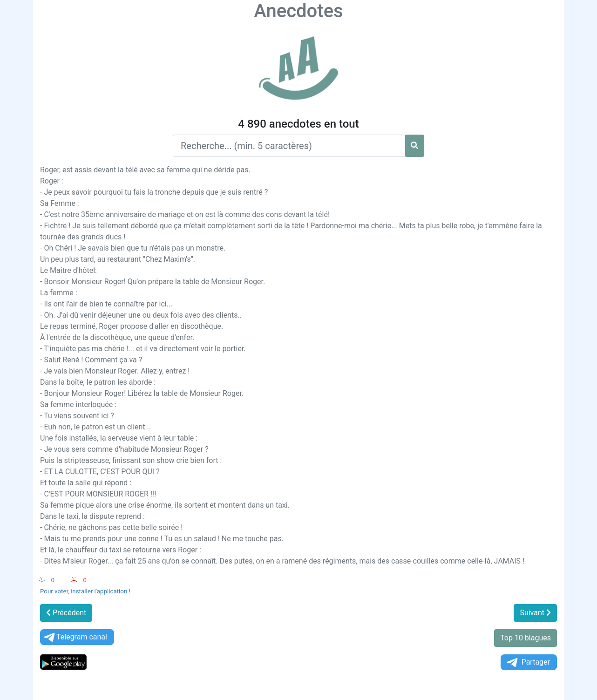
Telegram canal (75, 637)
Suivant (535, 613)
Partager (528, 663)
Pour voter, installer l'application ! (85, 591)
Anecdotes (298, 11)
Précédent (66, 613)
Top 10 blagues (526, 638)
